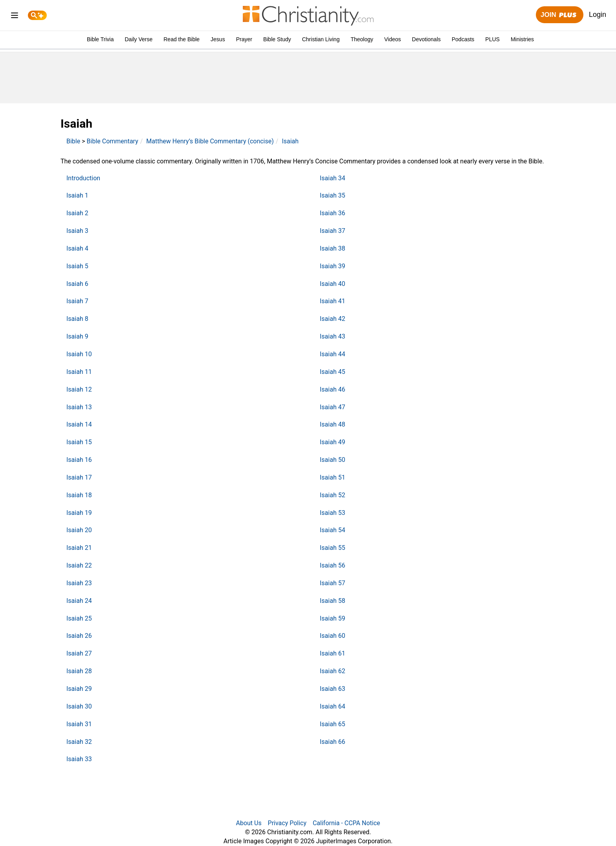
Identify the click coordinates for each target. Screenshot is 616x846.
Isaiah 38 (333, 248)
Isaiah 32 (79, 742)
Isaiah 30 (79, 706)
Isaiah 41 (333, 301)
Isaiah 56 (333, 565)
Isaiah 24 (79, 601)
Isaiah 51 (333, 477)
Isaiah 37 (333, 231)
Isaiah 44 (333, 354)
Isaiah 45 (333, 372)
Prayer (244, 39)
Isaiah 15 (79, 442)
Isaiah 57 (333, 583)
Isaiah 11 (79, 372)
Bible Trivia (100, 39)
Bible (73, 141)
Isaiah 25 (79, 618)
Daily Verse (138, 39)
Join (559, 15)
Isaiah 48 (333, 424)
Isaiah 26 (79, 636)
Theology (362, 39)
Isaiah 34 (333, 178)
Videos (393, 39)
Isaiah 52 (333, 495)
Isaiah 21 (79, 548)
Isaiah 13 (79, 407)
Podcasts (463, 39)
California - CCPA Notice (346, 823)
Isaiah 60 (333, 636)
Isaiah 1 (77, 195)
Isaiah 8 (77, 319)
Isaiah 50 (333, 460)
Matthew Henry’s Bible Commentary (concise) (210, 141)
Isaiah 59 (333, 618)
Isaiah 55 (333, 548)
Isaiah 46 (333, 389)
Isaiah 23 (79, 583)
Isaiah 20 (79, 530)
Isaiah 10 (79, 354)
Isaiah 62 (333, 671)
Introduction (83, 178)
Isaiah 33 (79, 759)
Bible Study (277, 39)
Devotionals (426, 39)
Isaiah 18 (79, 495)
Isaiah (290, 141)
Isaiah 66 (333, 742)
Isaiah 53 (333, 513)
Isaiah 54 (333, 530)
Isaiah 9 (77, 336)
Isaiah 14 (79, 424)
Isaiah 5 (77, 266)
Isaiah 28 (79, 671)
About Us (248, 823)
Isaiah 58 (333, 601)
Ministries (522, 39)
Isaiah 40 (333, 284)
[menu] (15, 17)
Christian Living (321, 39)
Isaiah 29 (79, 689)
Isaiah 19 (79, 513)
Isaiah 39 (333, 266)
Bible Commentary (113, 141)
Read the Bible (181, 39)
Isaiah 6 (77, 284)
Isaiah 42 (333, 319)
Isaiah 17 (79, 477)
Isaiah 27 (79, 653)
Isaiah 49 (333, 442)
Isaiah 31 (79, 724)
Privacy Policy (287, 823)
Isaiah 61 (333, 653)
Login (598, 15)
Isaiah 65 (333, 724)
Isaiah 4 (77, 248)
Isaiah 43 (333, 336)
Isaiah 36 (333, 213)
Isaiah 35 (333, 195)
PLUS (492, 39)
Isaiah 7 (77, 301)
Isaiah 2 (77, 213)
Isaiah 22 (79, 565)
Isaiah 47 (333, 407)
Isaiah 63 (333, 689)
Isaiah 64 (333, 706)
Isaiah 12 (79, 389)
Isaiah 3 (77, 231)
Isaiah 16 (79, 460)
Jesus (218, 39)
